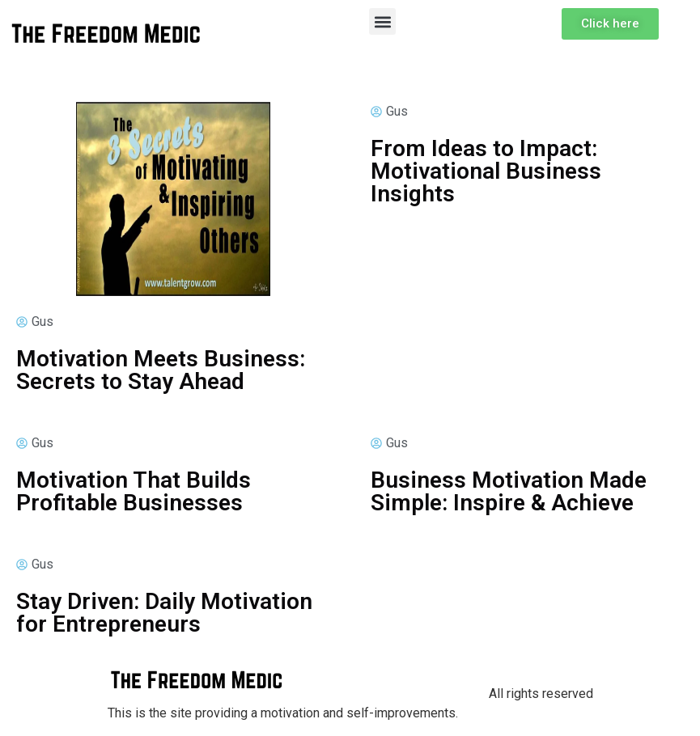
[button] (382, 21)
